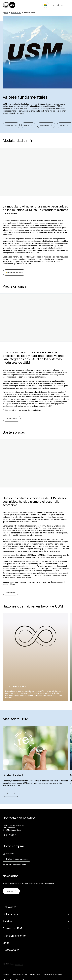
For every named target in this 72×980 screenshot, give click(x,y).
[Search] (62, 5)
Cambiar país (19, 964)
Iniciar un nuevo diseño (14, 272)
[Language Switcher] (58, 5)
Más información (11, 794)
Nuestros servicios (12, 419)
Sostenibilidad (10, 593)
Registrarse (11, 892)
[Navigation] (68, 5)
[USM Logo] (9, 5)
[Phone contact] (54, 5)
